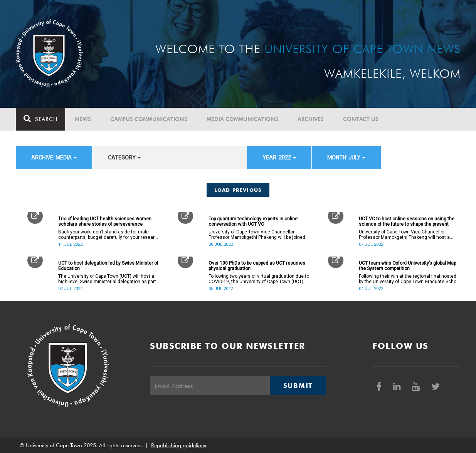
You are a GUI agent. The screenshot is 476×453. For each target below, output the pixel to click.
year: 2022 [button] (279, 158)
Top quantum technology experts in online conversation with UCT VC (253, 221)
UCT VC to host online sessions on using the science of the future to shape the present (407, 221)
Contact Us (361, 119)
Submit (298, 386)
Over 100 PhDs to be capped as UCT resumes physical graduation (257, 266)
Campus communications (149, 119)
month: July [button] (346, 158)
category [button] (124, 158)
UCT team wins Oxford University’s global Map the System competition (407, 266)
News (83, 119)
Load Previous (238, 190)
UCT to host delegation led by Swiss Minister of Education (108, 266)
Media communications (242, 119)
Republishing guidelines (179, 445)
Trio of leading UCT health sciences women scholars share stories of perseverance (105, 221)
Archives (311, 119)
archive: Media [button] (54, 158)
